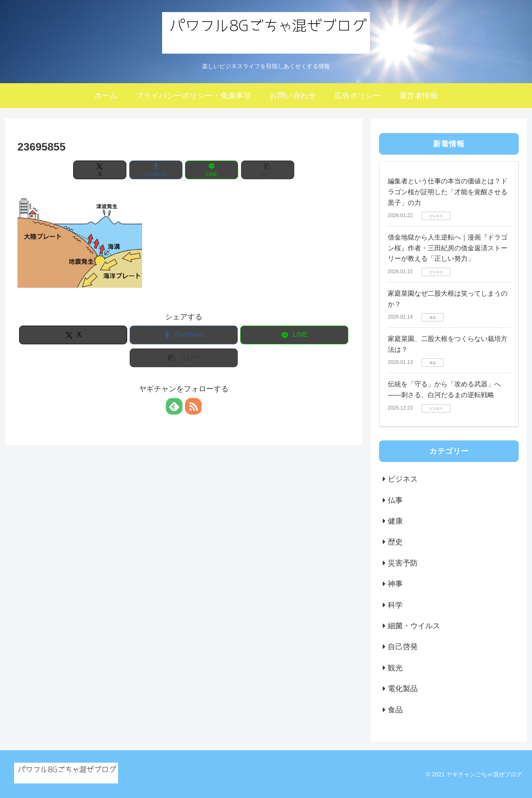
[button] (268, 170)
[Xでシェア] (100, 170)
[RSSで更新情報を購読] (193, 406)
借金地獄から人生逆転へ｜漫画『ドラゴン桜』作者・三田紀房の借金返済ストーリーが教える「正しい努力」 (448, 248)
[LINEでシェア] (212, 170)
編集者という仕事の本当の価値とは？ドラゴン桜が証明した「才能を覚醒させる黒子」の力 (448, 192)
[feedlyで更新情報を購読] (174, 406)
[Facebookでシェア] (156, 170)
